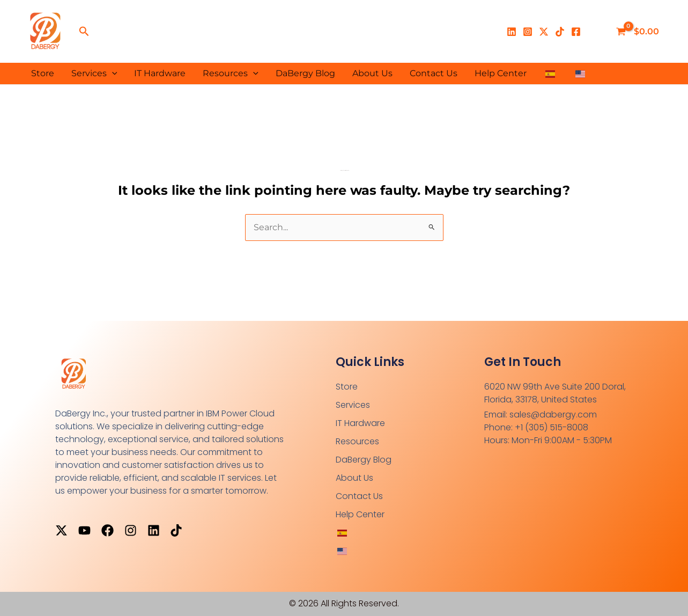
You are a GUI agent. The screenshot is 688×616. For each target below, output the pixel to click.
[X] (544, 32)
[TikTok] (560, 32)
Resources (231, 74)
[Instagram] (528, 32)
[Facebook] (576, 32)
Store (43, 73)
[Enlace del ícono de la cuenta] (596, 32)
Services (94, 74)
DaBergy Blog (305, 73)
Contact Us (434, 73)
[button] (84, 32)
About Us (372, 73)
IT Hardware (160, 73)
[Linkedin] (512, 32)
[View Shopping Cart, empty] (639, 32)
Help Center (501, 73)
